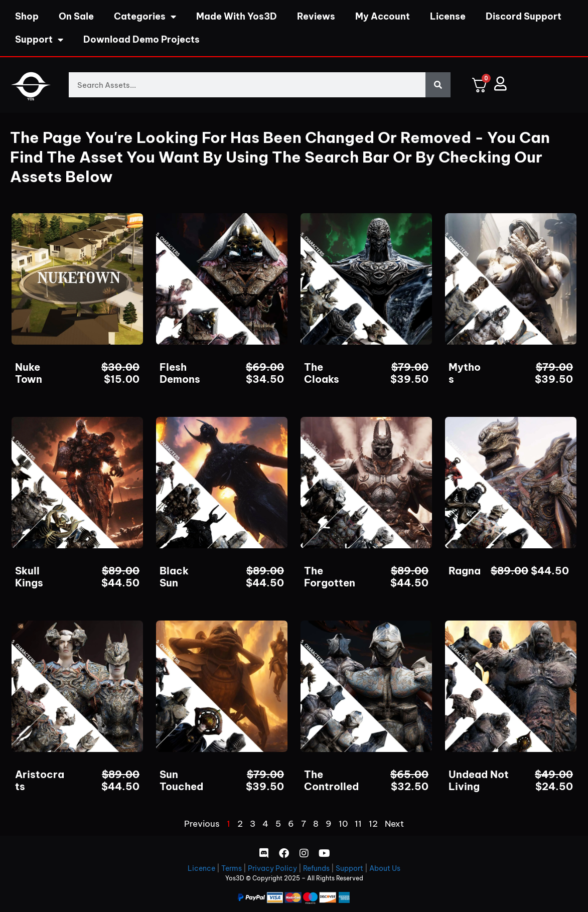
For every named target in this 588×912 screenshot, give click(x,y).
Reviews (316, 16)
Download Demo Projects (141, 39)
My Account (383, 16)
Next (394, 824)
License (448, 16)
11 (358, 824)
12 (373, 824)
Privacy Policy (272, 868)
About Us (385, 868)
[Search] (438, 85)
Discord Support (524, 16)
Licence (201, 868)
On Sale (76, 16)
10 (343, 824)
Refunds (316, 868)
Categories (145, 17)
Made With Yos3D (237, 16)
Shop (27, 16)
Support (39, 40)
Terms (232, 868)
